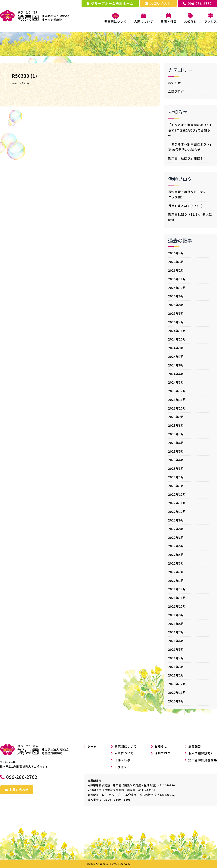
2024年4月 (176, 374)
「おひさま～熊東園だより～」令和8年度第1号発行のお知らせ (191, 130)
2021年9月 (176, 615)
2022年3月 (176, 563)
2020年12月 (177, 684)
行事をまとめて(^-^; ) (185, 206)
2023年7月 (176, 434)
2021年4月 (176, 658)
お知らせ (175, 83)
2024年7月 (176, 356)
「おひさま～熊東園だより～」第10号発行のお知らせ (191, 147)
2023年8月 (176, 425)
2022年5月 (176, 546)
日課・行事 (122, 760)
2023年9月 (176, 417)
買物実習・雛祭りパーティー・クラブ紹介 (190, 194)
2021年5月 (176, 649)
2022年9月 (176, 520)
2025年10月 (177, 288)
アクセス (121, 767)
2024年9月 (176, 348)
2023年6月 (176, 443)
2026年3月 (176, 262)
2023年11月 (177, 400)
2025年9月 (176, 296)
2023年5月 (176, 451)
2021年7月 (176, 632)
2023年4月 (176, 460)
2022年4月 (176, 555)
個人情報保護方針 (201, 753)
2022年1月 (176, 581)
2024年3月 (176, 382)
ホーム (90, 746)
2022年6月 (176, 537)
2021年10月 (177, 606)
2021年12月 (177, 589)
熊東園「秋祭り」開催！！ (187, 158)
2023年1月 (176, 486)
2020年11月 (177, 692)
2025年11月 (177, 279)
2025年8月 (176, 305)
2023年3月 (176, 468)
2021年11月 (177, 598)
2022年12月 (177, 494)
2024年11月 (177, 331)
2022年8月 (176, 529)
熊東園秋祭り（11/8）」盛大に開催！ (190, 217)
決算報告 (195, 746)
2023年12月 (177, 391)
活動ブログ (176, 91)
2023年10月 (177, 408)
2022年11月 (177, 503)
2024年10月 (177, 339)
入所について (124, 753)
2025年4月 (176, 322)
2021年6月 (176, 641)
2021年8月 (176, 624)
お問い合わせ (158, 3)
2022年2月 (176, 572)
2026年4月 (176, 253)
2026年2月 (176, 270)
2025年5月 (176, 313)
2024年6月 (176, 365)
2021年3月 (176, 667)
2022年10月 (177, 512)
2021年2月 (176, 675)
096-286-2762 (197, 3)
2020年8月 (176, 701)
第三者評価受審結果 (203, 760)
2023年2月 (176, 477)
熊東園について (115, 18)
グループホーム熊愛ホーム (110, 3)
